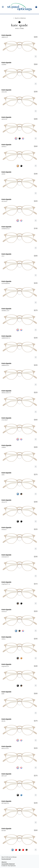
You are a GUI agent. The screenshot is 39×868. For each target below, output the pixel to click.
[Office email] (6, 859)
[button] (3, 7)
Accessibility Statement (8, 864)
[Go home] (19, 7)
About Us (4, 862)
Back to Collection (19, 18)
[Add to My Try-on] (36, 56)
